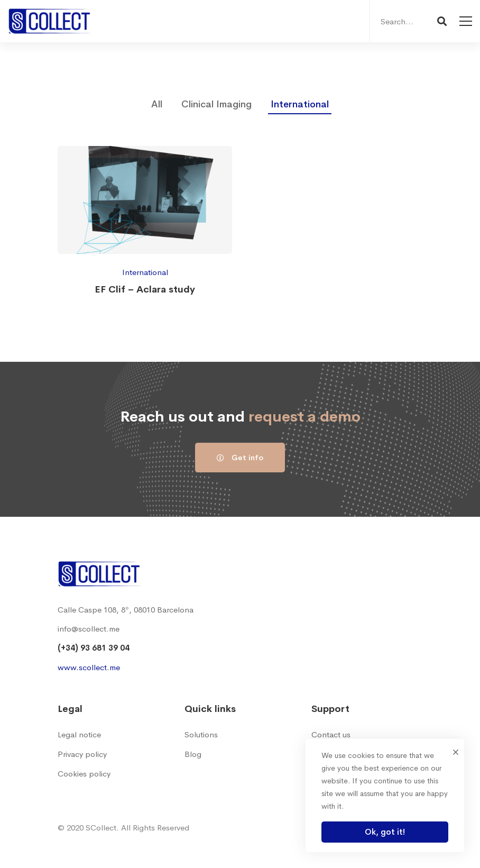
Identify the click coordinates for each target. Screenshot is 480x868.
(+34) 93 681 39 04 (94, 648)
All (157, 104)
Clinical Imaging (216, 104)
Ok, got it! (385, 832)
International (300, 104)
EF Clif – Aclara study (145, 289)
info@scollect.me (89, 629)
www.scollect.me (89, 667)
